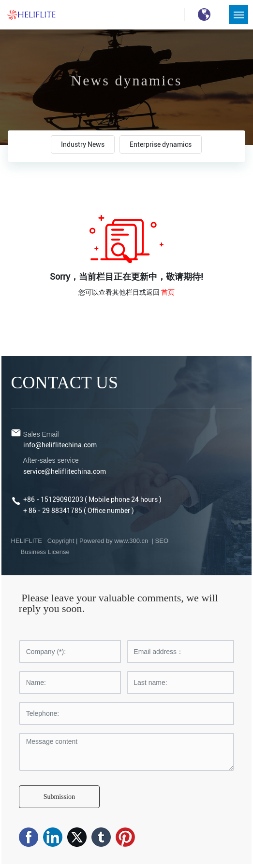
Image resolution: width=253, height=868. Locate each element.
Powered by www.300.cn (115, 541)
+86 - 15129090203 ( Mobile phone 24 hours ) (92, 499)
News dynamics (127, 84)
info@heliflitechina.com (60, 445)
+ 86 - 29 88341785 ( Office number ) (79, 511)
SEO (162, 541)
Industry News (83, 144)
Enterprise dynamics (161, 144)
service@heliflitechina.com (65, 471)
